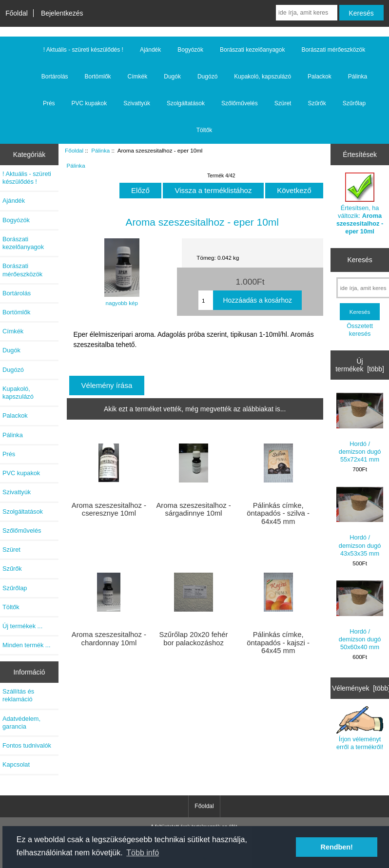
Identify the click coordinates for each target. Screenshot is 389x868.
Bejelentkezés (62, 13)
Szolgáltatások (186, 103)
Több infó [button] (143, 853)
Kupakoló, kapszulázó (263, 77)
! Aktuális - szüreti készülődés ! (83, 50)
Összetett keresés (360, 330)
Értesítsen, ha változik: (360, 204)
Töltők (204, 130)
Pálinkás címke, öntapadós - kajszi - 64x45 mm (278, 642)
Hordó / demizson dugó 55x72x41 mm (360, 428)
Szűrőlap (354, 103)
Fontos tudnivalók (27, 745)
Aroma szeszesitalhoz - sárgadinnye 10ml (193, 509)
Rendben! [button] (337, 847)
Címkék (138, 77)
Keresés (360, 260)
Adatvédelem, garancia (21, 723)
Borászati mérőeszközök (333, 50)
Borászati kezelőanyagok (252, 50)
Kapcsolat (16, 764)
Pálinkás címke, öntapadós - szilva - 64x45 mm (278, 513)
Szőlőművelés (240, 103)
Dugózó (207, 77)
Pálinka (100, 150)
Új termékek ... (22, 626)
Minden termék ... (27, 645)
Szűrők (317, 103)
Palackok (320, 77)
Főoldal (17, 13)
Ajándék (150, 50)
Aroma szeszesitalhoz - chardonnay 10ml (109, 638)
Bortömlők (98, 77)
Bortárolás (55, 77)
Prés (49, 103)
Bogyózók (190, 50)
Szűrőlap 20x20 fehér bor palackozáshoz (194, 638)
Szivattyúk (137, 103)
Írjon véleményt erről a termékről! (360, 728)
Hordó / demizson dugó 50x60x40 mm (360, 616)
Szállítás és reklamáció (18, 695)
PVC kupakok (89, 103)
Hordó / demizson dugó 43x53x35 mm (360, 522)
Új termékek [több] (360, 365)
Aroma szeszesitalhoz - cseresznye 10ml (109, 509)
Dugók (172, 77)
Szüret (283, 103)
